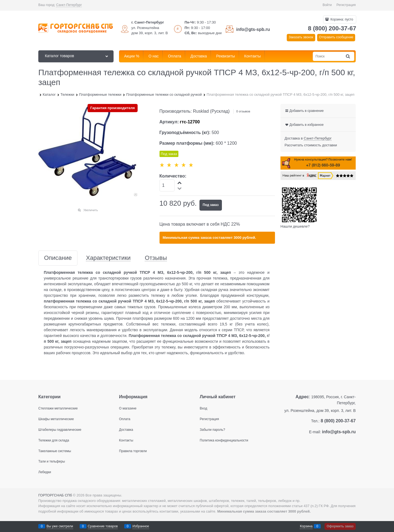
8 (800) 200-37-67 (332, 28)
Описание (58, 258)
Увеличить (91, 210)
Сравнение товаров (103, 526)
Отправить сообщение (336, 37)
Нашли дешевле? (295, 226)
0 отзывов (243, 111)
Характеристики (108, 258)
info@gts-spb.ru (253, 29)
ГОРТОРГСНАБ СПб (55, 495)
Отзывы (156, 258)
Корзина (306, 526)
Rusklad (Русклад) (211, 111)
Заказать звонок (301, 37)
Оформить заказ (340, 526)
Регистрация (346, 5)
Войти (327, 5)
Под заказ (211, 205)
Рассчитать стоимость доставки (311, 145)
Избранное (141, 526)
